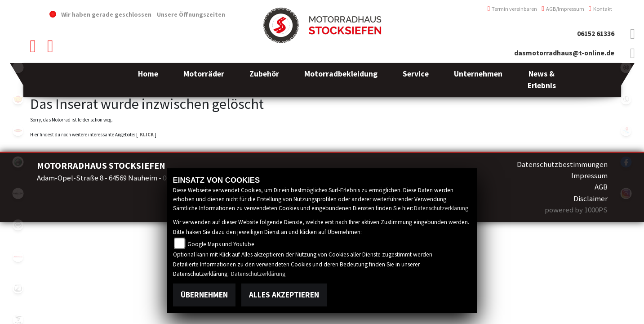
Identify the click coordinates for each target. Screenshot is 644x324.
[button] (204, 80)
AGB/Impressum (563, 9)
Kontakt (600, 9)
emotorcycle (18, 67)
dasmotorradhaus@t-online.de (564, 53)
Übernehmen (204, 295)
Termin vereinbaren (513, 9)
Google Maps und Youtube (221, 244)
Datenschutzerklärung (441, 208)
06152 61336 (596, 34)
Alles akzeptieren (284, 295)
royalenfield (18, 99)
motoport (18, 130)
